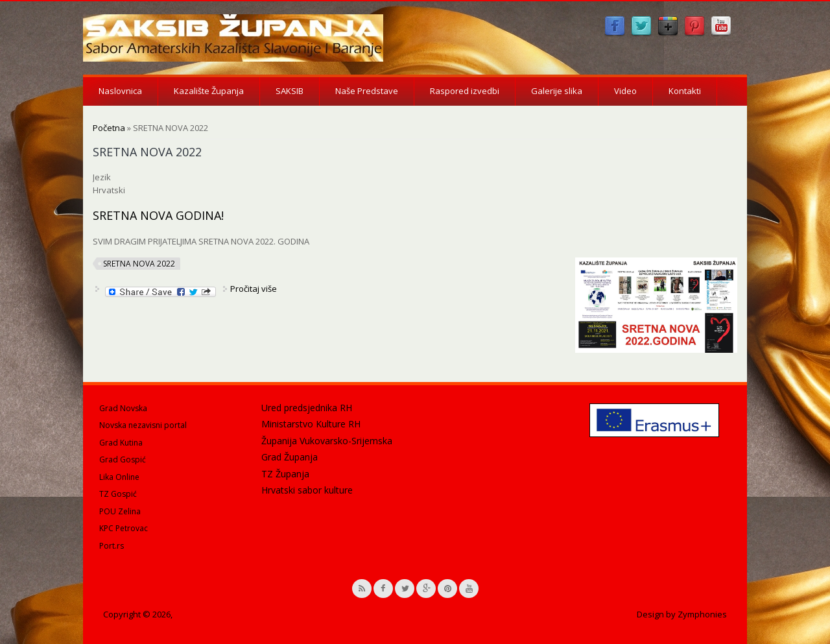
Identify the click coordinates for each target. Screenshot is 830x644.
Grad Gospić (123, 459)
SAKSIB (290, 91)
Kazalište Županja (209, 91)
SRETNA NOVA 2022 (139, 264)
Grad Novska (123, 408)
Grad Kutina (121, 443)
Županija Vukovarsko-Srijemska (327, 441)
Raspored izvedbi (465, 91)
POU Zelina (120, 511)
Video (625, 91)
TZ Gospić (118, 494)
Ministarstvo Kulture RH (311, 424)
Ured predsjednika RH (307, 408)
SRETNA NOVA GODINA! (158, 215)
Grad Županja (290, 457)
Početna (109, 128)
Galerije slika (557, 91)
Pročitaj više (254, 289)
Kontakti (685, 91)
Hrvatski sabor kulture (307, 490)
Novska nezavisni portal (143, 425)
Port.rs (112, 546)
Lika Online (119, 477)
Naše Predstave (367, 91)
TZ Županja (285, 474)
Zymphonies (702, 614)
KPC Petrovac (124, 528)
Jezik (102, 177)
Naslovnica (120, 91)
